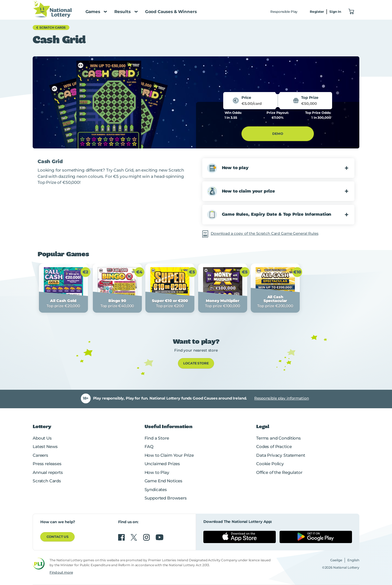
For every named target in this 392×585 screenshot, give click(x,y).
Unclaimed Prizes (162, 464)
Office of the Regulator (279, 472)
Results (126, 12)
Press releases (47, 464)
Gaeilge (336, 560)
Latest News (45, 447)
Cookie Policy (270, 464)
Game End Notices (164, 481)
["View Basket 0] (352, 12)
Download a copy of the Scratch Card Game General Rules (265, 233)
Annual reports (48, 472)
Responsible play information (281, 398)
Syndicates (156, 490)
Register (317, 12)
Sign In (335, 12)
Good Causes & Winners (171, 12)
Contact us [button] (58, 537)
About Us (42, 438)
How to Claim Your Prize (169, 455)
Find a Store (157, 438)
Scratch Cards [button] (50, 28)
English (353, 560)
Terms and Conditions (278, 438)
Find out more (61, 572)
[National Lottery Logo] (52, 9)
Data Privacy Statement (281, 455)
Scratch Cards (47, 481)
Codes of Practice (274, 447)
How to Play (157, 472)
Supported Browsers (166, 498)
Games (96, 12)
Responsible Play (284, 12)
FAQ (149, 447)
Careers (40, 455)
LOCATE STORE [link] (196, 363)
